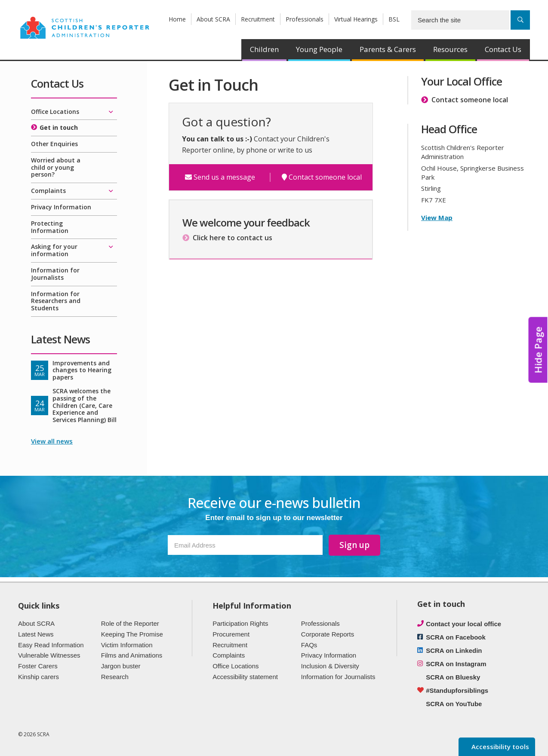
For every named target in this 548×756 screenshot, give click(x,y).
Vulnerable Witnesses (49, 655)
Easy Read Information (51, 645)
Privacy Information (61, 207)
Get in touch (59, 127)
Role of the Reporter (130, 623)
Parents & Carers (388, 49)
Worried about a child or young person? (56, 167)
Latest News (36, 634)
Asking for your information (54, 250)
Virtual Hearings (356, 19)
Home (177, 19)
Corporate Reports (328, 634)
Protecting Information (50, 227)
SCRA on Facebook (456, 637)
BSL (394, 19)
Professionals (305, 19)
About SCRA (213, 19)
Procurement (231, 634)
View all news (52, 441)
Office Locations (55, 112)
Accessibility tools (499, 747)
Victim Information (127, 645)
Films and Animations (132, 655)
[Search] (520, 20)
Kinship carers (38, 677)
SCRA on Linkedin (454, 650)
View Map (437, 217)
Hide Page (538, 350)
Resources (450, 49)
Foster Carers (38, 666)
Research (115, 677)
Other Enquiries (54, 144)
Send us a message (220, 177)
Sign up (354, 545)
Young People (319, 49)
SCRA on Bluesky (453, 677)
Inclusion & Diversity (330, 666)
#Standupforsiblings (457, 690)
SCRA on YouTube (454, 704)
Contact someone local (322, 177)
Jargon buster (121, 666)
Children (264, 49)
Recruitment (258, 19)
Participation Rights (240, 623)
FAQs (309, 645)
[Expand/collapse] (111, 112)
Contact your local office (463, 624)
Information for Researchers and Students (56, 301)
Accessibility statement (245, 677)
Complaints (48, 191)
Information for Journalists (55, 274)
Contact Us (503, 49)
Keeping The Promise (132, 634)
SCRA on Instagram (456, 664)
